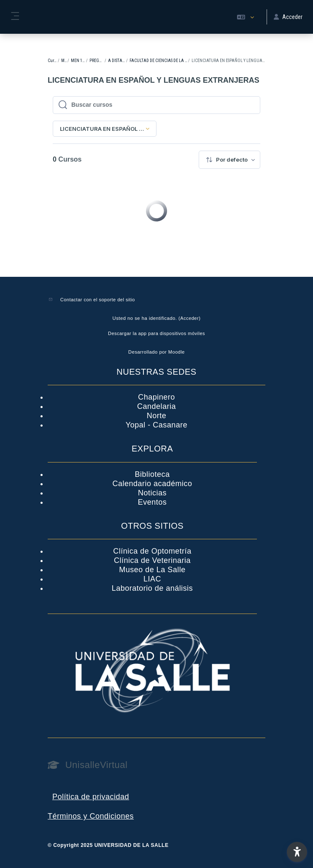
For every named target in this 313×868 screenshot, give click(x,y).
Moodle (177, 352)
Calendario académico (152, 484)
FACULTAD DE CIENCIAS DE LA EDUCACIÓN (158, 61)
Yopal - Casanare (156, 425)
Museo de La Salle (152, 570)
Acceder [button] (288, 17)
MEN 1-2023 (78, 61)
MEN (64, 61)
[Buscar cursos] (161, 105)
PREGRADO (97, 61)
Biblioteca (152, 474)
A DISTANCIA (117, 61)
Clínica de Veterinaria (152, 560)
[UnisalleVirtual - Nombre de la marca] (156, 765)
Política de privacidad (91, 797)
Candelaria (156, 406)
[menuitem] (229, 160)
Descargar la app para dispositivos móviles (156, 333)
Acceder (189, 318)
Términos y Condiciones (91, 816)
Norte (157, 416)
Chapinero (156, 397)
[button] (246, 17)
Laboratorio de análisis (152, 588)
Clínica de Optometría (152, 551)
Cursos (52, 61)
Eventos (152, 502)
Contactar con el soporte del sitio (98, 300)
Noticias (152, 493)
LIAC (152, 579)
